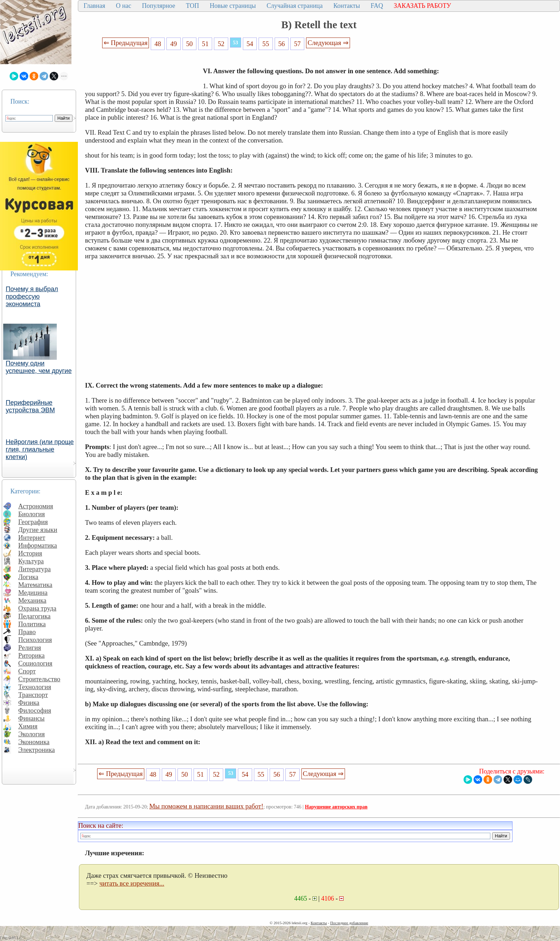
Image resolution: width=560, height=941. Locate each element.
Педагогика (34, 616)
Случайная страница (294, 6)
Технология (35, 687)
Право (27, 632)
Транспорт (33, 695)
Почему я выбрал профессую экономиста (32, 297)
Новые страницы (233, 6)
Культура (31, 561)
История (30, 553)
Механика (32, 600)
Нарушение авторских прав (336, 807)
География (33, 522)
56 (282, 44)
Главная (94, 6)
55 (266, 44)
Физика (29, 703)
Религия (30, 648)
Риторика (31, 655)
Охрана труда (37, 608)
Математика (35, 585)
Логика (28, 577)
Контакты (346, 6)
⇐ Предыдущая (126, 43)
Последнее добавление (349, 923)
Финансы (31, 718)
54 (250, 44)
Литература (34, 569)
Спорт (27, 671)
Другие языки (38, 530)
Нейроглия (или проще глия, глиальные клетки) (40, 449)
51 (205, 44)
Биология (32, 514)
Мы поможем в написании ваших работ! (206, 806)
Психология (35, 640)
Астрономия (36, 506)
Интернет (32, 537)
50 (189, 44)
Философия (35, 710)
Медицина (33, 593)
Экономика (34, 742)
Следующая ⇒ (328, 43)
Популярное (159, 6)
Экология (31, 734)
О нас (123, 6)
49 (174, 44)
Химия (28, 726)
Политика (32, 624)
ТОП (193, 6)
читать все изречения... (132, 883)
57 (297, 44)
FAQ (377, 6)
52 (221, 44)
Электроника (37, 750)
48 (158, 44)
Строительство (39, 679)
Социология (35, 663)
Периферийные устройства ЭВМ (30, 406)
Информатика (38, 545)
